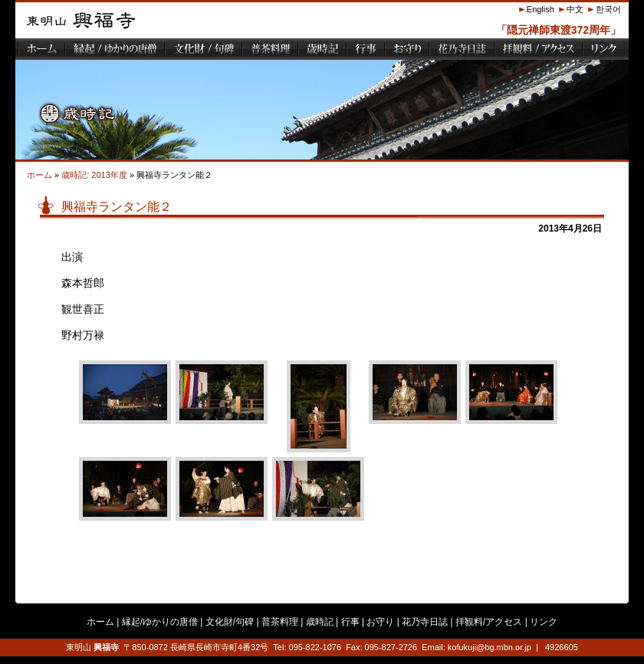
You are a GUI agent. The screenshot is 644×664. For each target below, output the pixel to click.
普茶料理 (280, 622)
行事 (350, 622)
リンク (544, 622)
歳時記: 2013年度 (94, 175)
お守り (380, 622)
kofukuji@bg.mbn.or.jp (490, 647)
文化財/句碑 (230, 622)
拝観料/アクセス (489, 622)
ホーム (39, 175)
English (540, 9)
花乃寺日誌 (425, 622)
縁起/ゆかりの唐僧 (160, 622)
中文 (575, 9)
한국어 (608, 9)
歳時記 (320, 622)
